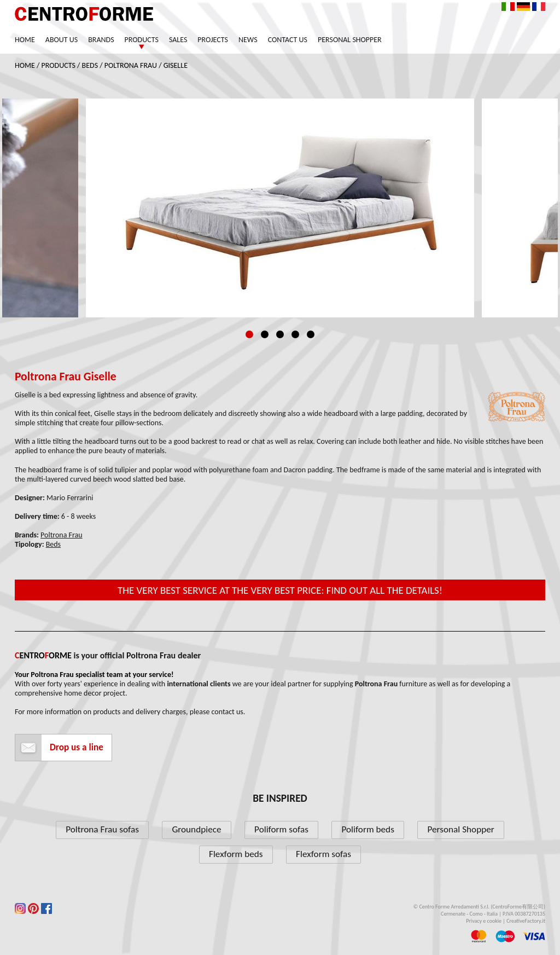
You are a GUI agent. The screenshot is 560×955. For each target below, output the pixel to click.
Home (25, 40)
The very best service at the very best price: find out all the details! (280, 590)
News (248, 40)
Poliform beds (367, 829)
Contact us (288, 40)
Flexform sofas (323, 854)
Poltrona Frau (131, 65)
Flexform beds (236, 854)
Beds (90, 65)
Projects (213, 40)
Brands (101, 40)
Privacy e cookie (484, 921)
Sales (178, 40)
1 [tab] (249, 334)
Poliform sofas (281, 829)
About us (62, 40)
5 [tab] (311, 334)
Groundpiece (196, 829)
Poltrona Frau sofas (102, 829)
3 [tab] (280, 334)
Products (142, 40)
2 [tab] (265, 334)
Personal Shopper (350, 40)
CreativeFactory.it (526, 921)
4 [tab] (295, 334)
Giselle (176, 65)
